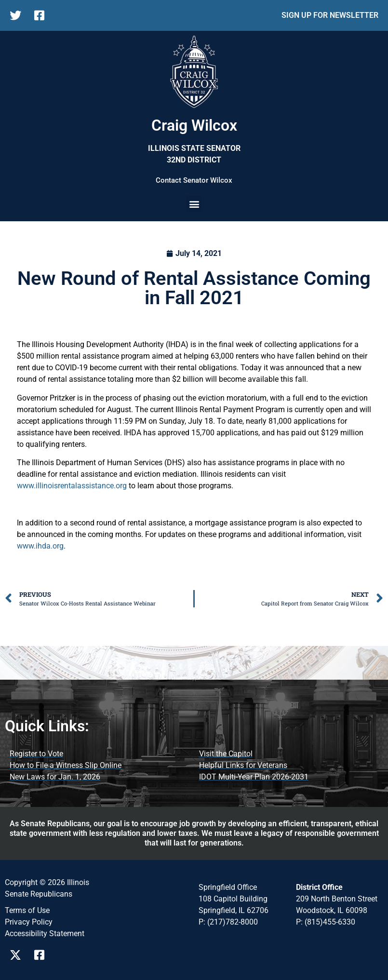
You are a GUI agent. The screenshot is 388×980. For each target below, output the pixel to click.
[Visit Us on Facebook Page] (43, 955)
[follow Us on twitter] (18, 15)
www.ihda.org (40, 546)
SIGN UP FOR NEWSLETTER (330, 15)
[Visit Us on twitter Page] (18, 955)
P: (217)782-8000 (228, 922)
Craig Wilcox (194, 125)
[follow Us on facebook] (43, 15)
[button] (194, 204)
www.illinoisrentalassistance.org (72, 486)
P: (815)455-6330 (326, 922)
